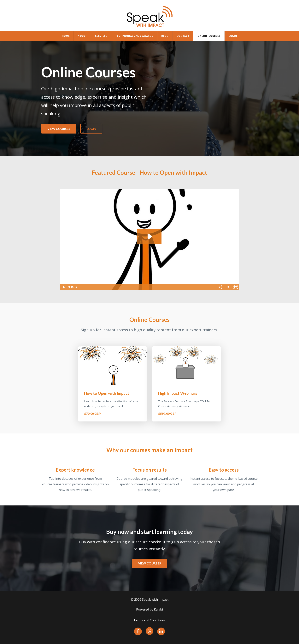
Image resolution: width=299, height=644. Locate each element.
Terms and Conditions (149, 620)
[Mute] (220, 287)
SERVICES (101, 36)
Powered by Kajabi (149, 609)
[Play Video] (63, 287)
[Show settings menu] (228, 287)
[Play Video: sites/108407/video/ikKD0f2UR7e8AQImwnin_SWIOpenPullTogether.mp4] (149, 236)
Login (233, 36)
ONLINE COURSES (209, 36)
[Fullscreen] (236, 287)
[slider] (145, 287)
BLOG (165, 36)
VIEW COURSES (59, 129)
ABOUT (82, 36)
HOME (66, 36)
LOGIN (91, 129)
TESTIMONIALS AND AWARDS (134, 36)
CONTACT (183, 36)
